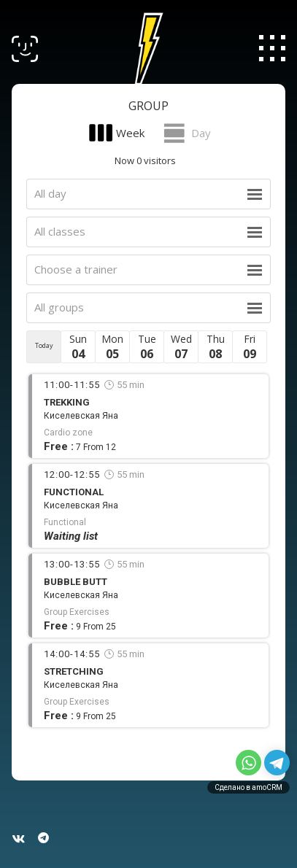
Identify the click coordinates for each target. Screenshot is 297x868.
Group (148, 106)
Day (201, 133)
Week (130, 133)
